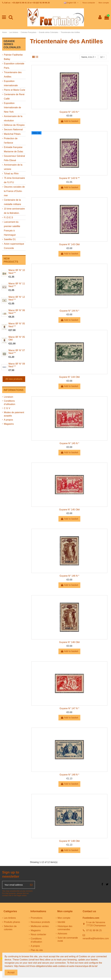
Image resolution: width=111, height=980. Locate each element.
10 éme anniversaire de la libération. (14, 211)
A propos (8, 420)
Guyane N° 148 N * (69, 775)
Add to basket (69, 121)
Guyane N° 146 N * (69, 576)
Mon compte (104, 3)
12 (102, 57)
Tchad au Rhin (11, 174)
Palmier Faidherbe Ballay (13, 57)
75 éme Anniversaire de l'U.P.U (14, 180)
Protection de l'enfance (11, 141)
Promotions (36, 919)
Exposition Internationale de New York (12, 107)
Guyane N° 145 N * (69, 444)
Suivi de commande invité (68, 940)
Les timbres (10, 919)
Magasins (9, 424)
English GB (71, 3)
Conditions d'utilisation (10, 402)
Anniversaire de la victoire (13, 167)
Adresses (62, 934)
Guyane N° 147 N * (69, 709)
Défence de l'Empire (14, 125)
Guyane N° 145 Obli (69, 510)
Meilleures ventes (40, 927)
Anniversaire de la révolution (13, 118)
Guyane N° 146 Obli (69, 642)
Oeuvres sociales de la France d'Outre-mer (14, 191)
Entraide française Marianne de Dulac (14, 149)
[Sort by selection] (88, 57)
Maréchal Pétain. (13, 134)
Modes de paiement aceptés (14, 414)
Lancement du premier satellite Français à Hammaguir (12, 228)
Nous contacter (89, 3)
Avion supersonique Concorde (14, 246)
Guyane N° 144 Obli (69, 377)
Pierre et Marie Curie (15, 90)
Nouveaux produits (40, 923)
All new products (14, 379)
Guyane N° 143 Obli (69, 245)
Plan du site (37, 951)
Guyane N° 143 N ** (69, 178)
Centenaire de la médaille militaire (12, 202)
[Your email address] (15, 885)
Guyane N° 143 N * (69, 112)
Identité (61, 923)
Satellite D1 (10, 239)
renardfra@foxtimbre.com (96, 939)
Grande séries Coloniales (12, 44)
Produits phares (12, 923)
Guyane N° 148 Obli (69, 841)
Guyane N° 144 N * (69, 311)
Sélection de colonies (10, 929)
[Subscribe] (31, 885)
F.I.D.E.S (8, 217)
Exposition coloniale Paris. (14, 66)
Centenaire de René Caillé (14, 97)
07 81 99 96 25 (94, 931)
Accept (11, 972)
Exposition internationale (11, 83)
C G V (7, 408)
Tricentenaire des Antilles (13, 75)
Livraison (8, 397)
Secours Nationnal (13, 130)
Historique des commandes (65, 929)
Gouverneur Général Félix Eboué (14, 158)
